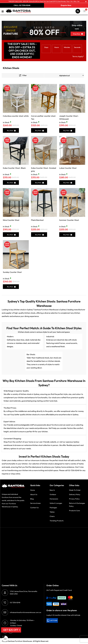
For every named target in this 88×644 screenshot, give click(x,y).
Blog (32, 499)
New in (52, 490)
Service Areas (35, 503)
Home (33, 490)
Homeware (54, 499)
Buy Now (11, 131)
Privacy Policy (74, 499)
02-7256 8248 (74, 470)
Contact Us (34, 508)
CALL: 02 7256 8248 (22, 5)
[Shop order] (64, 75)
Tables (52, 512)
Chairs (52, 516)
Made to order (75, 490)
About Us (34, 494)
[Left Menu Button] (3, 11)
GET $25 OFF (11, 630)
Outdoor (53, 494)
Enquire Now (66, 5)
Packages (53, 508)
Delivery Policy (75, 494)
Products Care (75, 511)
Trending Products (57, 521)
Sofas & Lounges (56, 503)
